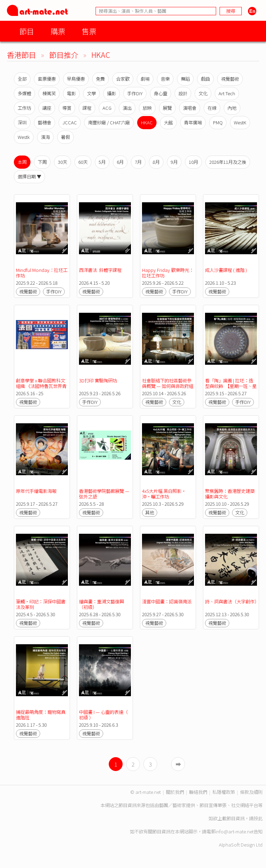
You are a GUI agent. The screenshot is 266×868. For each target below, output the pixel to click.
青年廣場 (193, 122)
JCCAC (70, 122)
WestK (240, 122)
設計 (183, 93)
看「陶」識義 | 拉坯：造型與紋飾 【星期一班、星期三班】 (231, 386)
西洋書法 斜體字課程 (100, 270)
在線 (212, 108)
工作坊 (24, 108)
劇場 (145, 79)
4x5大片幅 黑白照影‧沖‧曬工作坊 (164, 494)
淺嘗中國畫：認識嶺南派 (167, 601)
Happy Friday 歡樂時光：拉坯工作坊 (168, 273)
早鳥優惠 (76, 79)
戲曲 (205, 79)
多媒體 (24, 93)
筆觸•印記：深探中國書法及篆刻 (41, 604)
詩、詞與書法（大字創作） (232, 601)
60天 (83, 162)
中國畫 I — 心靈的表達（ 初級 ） (104, 715)
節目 (27, 31)
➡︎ (178, 764)
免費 (100, 79)
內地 (232, 108)
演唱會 (190, 108)
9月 (174, 162)
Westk (24, 137)
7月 (138, 162)
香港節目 (21, 55)
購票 (58, 31)
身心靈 (161, 93)
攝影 (112, 93)
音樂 (165, 79)
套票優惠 (47, 79)
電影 (71, 93)
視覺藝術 (230, 79)
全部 (22, 79)
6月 (120, 162)
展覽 (167, 108)
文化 (203, 93)
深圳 (22, 122)
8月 (156, 162)
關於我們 (175, 792)
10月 (193, 162)
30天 (63, 162)
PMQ (218, 122)
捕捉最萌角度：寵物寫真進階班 (41, 715)
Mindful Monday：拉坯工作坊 (42, 273)
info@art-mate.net (234, 831)
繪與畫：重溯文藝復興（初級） (101, 604)
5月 (102, 162)
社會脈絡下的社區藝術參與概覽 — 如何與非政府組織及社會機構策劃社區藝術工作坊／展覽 (168, 389)
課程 (87, 108)
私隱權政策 (224, 792)
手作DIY (135, 93)
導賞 (67, 108)
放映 (147, 108)
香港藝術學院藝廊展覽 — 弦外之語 (105, 494)
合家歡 (123, 79)
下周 (42, 162)
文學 (91, 93)
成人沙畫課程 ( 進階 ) (226, 270)
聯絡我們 (198, 792)
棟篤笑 (49, 93)
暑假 (65, 137)
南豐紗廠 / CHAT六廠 (109, 122)
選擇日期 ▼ (29, 176)
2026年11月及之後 (228, 162)
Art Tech (227, 93)
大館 (168, 122)
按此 (258, 818)
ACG (107, 108)
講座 (47, 108)
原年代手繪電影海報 (36, 491)
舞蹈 (185, 79)
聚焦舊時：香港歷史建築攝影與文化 (230, 494)
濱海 (45, 137)
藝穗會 (45, 122)
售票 (89, 31)
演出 (127, 108)
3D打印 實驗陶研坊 (98, 380)
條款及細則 (251, 792)
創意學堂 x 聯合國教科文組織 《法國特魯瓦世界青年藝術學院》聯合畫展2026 (41, 389)
